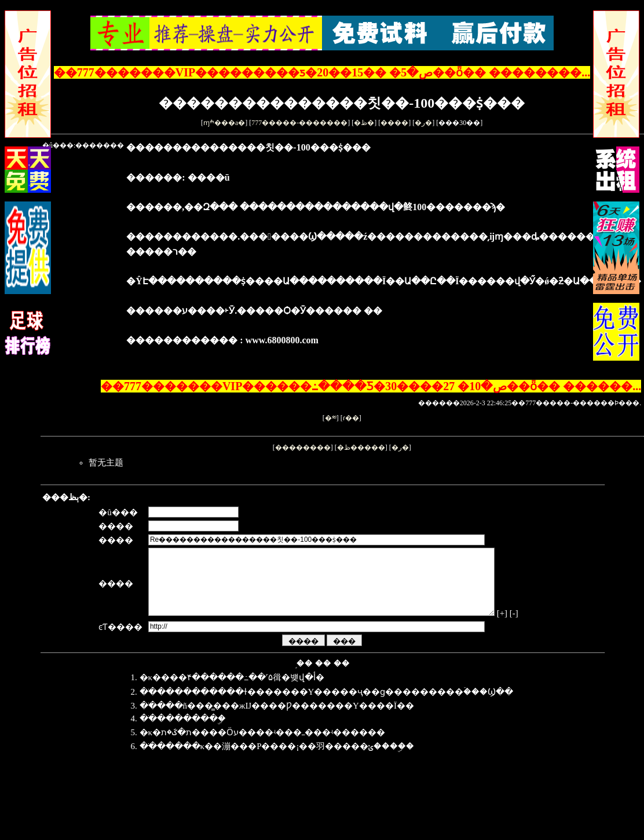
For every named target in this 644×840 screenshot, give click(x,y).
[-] (149, 637)
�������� (303, 447)
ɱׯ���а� (224, 123)
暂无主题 (106, 463)
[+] (535, 627)
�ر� (423, 123)
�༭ (331, 418)
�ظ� (364, 123)
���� (394, 123)
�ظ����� (361, 447)
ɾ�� (351, 418)
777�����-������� (299, 123)
